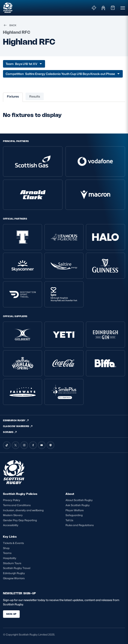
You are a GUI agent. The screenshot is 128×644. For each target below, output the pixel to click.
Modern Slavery (13, 515)
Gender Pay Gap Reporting (20, 520)
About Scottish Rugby (79, 500)
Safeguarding (74, 515)
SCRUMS (10, 432)
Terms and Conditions (17, 505)
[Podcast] (50, 445)
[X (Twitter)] (16, 445)
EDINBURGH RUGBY (16, 420)
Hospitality (10, 558)
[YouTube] (42, 445)
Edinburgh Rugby (14, 573)
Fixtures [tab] (13, 96)
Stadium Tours (12, 563)
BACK (10, 25)
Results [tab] (35, 96)
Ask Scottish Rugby (78, 505)
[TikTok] (7, 445)
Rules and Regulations (80, 525)
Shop (6, 548)
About (70, 494)
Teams (7, 553)
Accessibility (11, 525)
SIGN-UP (11, 614)
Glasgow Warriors (14, 578)
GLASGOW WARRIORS (18, 426)
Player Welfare (75, 510)
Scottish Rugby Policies (20, 494)
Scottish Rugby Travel (17, 568)
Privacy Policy (12, 500)
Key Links (10, 537)
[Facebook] (33, 445)
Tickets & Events (13, 543)
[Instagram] (24, 445)
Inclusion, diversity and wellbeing (23, 510)
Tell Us (69, 520)
